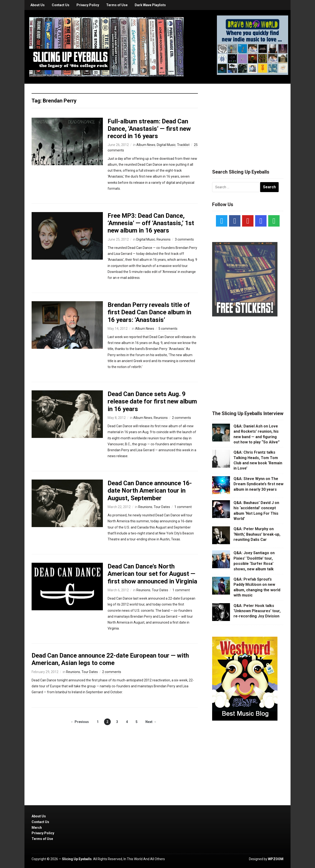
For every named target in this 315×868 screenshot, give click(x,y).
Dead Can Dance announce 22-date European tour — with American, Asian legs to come (110, 659)
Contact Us (61, 5)
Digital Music (166, 145)
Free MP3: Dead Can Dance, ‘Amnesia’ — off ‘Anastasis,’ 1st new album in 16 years (151, 223)
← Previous (80, 722)
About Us (38, 5)
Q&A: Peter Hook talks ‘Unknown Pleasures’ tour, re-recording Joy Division (257, 611)
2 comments (181, 418)
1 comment (183, 507)
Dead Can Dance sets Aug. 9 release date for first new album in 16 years (152, 401)
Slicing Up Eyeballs (77, 859)
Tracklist (183, 145)
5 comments (168, 329)
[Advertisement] (248, 121)
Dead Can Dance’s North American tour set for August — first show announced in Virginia (152, 574)
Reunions (164, 239)
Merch (37, 828)
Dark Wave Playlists (150, 5)
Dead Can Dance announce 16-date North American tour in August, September (150, 490)
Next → (151, 722)
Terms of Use (117, 5)
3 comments (184, 239)
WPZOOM (276, 859)
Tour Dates (162, 507)
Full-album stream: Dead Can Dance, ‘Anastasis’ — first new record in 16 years (149, 129)
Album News (146, 145)
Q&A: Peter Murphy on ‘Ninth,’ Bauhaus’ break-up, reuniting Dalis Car (257, 534)
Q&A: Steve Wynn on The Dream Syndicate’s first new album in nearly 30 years (258, 484)
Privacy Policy (88, 5)
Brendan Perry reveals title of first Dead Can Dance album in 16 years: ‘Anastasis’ (149, 312)
